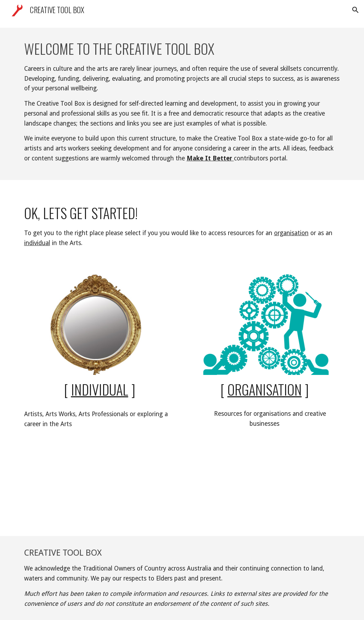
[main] (182, 104)
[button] (355, 10)
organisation (291, 233)
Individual (100, 389)
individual (37, 243)
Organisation (265, 389)
